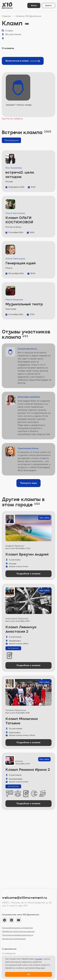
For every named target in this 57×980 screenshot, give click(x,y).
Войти (48, 5)
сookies (38, 959)
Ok (28, 974)
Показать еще (28, 483)
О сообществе (9, 953)
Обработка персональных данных (18, 931)
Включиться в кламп (23, 61)
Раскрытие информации (14, 939)
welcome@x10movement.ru (24, 898)
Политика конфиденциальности (18, 935)
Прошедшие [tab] (11, 140)
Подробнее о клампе (28, 574)
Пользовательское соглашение (17, 928)
